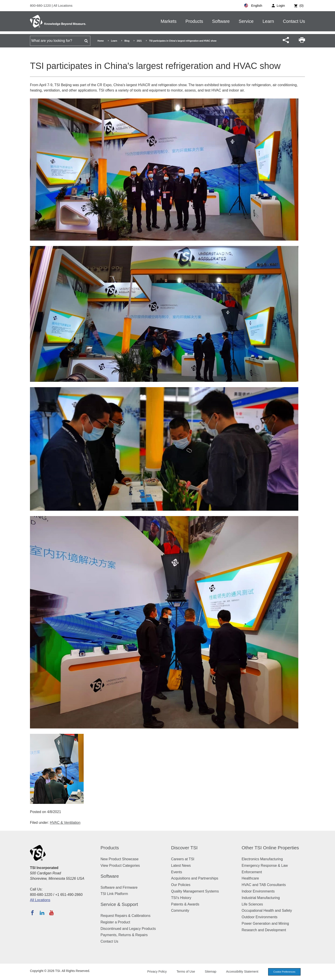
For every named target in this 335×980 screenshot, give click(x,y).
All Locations (63, 5)
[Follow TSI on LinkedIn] (42, 913)
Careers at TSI (183, 859)
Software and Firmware (119, 887)
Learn (268, 21)
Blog (127, 41)
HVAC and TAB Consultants (264, 885)
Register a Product (116, 922)
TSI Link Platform (114, 894)
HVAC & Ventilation (65, 823)
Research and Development (264, 930)
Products (194, 21)
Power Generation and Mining (265, 923)
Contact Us (294, 21)
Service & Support (119, 904)
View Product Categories (120, 866)
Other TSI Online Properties (270, 848)
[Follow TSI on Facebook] (32, 913)
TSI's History (181, 898)
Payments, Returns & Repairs (124, 935)
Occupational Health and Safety (267, 911)
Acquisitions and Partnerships (195, 878)
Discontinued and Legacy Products (128, 929)
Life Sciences (252, 904)
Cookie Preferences (284, 972)
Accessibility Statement (242, 971)
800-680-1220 (41, 5)
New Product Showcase (120, 859)
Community (180, 911)
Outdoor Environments (260, 917)
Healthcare (250, 878)
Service (246, 21)
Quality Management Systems (195, 891)
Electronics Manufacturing (262, 859)
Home (101, 41)
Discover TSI (184, 848)
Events (177, 872)
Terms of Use (186, 971)
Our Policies (181, 885)
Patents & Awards (185, 904)
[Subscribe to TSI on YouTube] (51, 913)
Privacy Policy (157, 971)
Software (221, 21)
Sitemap (211, 971)
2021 (139, 41)
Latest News (181, 866)
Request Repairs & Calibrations (126, 916)
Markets (169, 21)
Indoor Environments (258, 891)
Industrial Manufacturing (261, 898)
